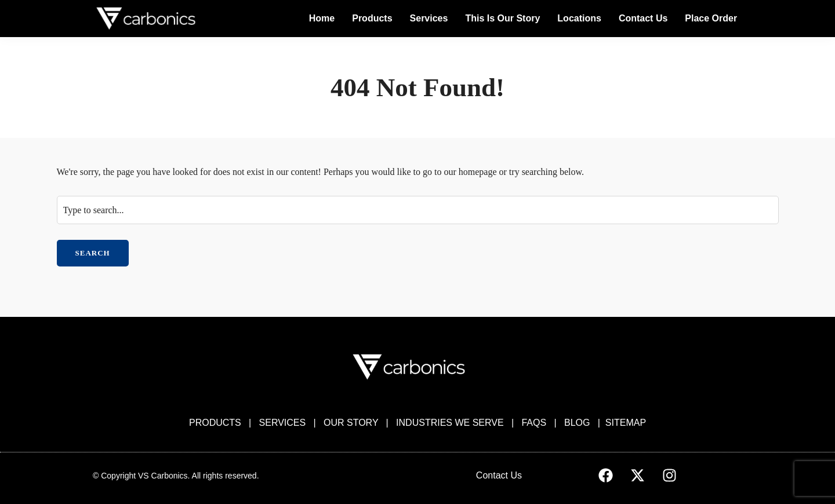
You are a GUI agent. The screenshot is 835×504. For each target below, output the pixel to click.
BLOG (577, 423)
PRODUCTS (215, 423)
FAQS (534, 423)
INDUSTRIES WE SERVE (450, 423)
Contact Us (643, 18)
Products (372, 18)
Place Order (711, 18)
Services (429, 18)
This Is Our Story (502, 18)
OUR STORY (351, 423)
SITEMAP (626, 423)
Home (322, 18)
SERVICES (283, 423)
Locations (579, 18)
